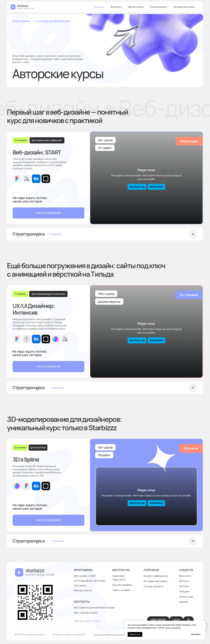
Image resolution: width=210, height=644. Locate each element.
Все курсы (99, 2)
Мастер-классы (136, 2)
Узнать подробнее (173, 628)
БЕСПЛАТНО (121, 570)
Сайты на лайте (121, 590)
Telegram (184, 591)
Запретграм (186, 597)
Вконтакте (185, 576)
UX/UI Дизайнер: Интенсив (89, 581)
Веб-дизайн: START (85, 576)
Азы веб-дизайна (122, 585)
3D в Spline (80, 586)
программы (83, 570)
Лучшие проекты (159, 2)
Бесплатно (116, 2)
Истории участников (184, 2)
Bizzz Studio (93, 621)
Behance (184, 581)
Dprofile (184, 602)
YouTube (184, 586)
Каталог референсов (156, 576)
